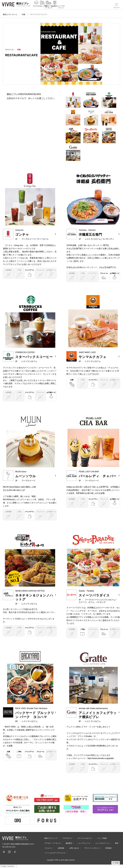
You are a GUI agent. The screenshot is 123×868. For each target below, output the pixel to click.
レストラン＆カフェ (85, 838)
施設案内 (54, 8)
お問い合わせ (74, 848)
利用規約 (108, 848)
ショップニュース (84, 843)
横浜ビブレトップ (51, 838)
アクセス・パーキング (49, 8)
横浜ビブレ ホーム (10, 14)
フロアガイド (37, 8)
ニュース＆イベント (61, 8)
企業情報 (61, 848)
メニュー (116, 7)
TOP (117, 863)
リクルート (48, 848)
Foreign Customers (7, 866)
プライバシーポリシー (92, 848)
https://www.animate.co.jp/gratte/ (101, 758)
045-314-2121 (10, 847)
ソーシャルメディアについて (55, 853)
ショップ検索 (43, 8)
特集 (24, 14)
